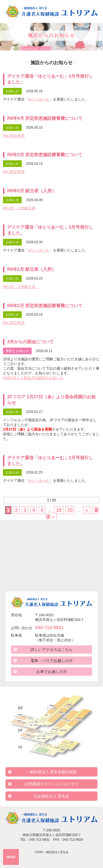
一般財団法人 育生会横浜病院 (52, 772)
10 (59, 510)
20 (70, 510)
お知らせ (12, 91)
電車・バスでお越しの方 (52, 661)
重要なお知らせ (17, 351)
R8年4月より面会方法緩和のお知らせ (33, 378)
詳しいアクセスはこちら (52, 650)
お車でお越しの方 (52, 672)
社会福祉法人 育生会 (52, 796)
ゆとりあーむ (39, 99)
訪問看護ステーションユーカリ (52, 784)
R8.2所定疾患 (14, 323)
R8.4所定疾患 (14, 136)
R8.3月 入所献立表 (19, 208)
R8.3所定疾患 (14, 172)
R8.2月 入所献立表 (21, 287)
